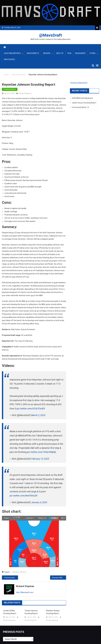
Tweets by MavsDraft (79, 83)
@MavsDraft (50, 35)
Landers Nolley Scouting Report (10, 612)
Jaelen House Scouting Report (84, 103)
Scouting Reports (12, 53)
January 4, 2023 (39, 502)
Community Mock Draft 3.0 (12, 578)
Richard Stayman (25, 93)
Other (92, 53)
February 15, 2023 (40, 459)
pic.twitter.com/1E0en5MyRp (42, 452)
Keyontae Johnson (19, 572)
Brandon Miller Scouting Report (59, 578)
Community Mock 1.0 (80, 107)
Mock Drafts (33, 53)
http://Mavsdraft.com (25, 592)
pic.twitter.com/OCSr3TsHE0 (31, 409)
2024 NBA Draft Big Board (82, 98)
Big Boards (80, 53)
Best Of (60, 53)
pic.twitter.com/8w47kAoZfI (23, 496)
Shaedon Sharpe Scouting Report (53, 612)
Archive (47, 53)
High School (10, 59)
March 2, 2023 (38, 415)
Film (69, 53)
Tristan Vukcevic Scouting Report (31, 612)
